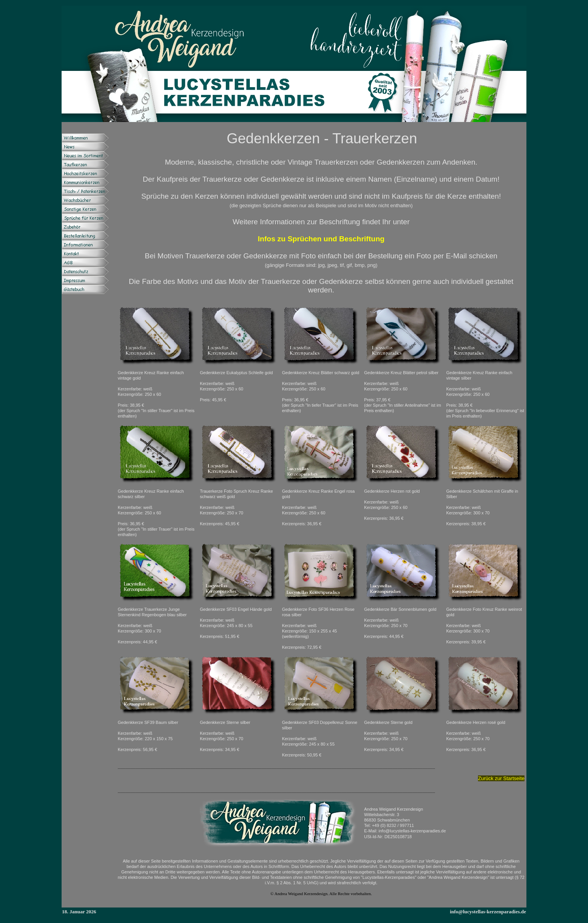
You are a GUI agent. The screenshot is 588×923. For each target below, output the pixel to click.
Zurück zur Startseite (501, 778)
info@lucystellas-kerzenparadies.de (488, 912)
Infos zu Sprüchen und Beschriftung (321, 239)
